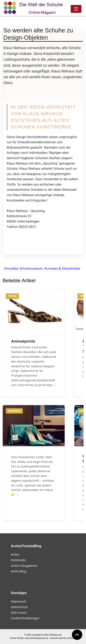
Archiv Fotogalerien (24, 566)
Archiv (15, 554)
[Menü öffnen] (76, 9)
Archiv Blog (18, 571)
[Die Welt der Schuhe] (34, 8)
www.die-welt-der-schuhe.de (63, 638)
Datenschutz (19, 607)
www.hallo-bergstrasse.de (37, 638)
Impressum (19, 601)
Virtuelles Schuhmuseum (23, 268)
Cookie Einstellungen (25, 618)
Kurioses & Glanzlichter (63, 268)
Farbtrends (18, 560)
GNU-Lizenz (19, 613)
